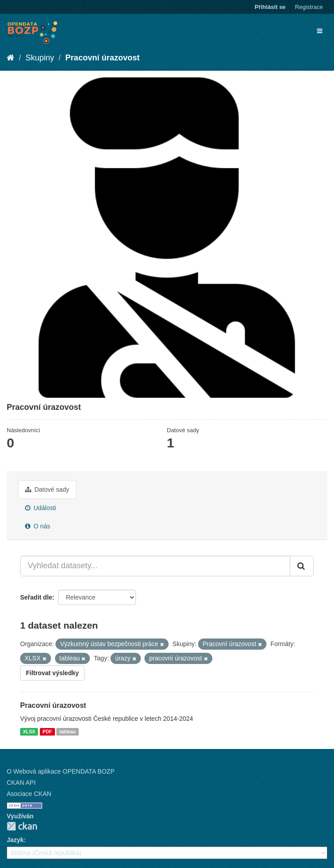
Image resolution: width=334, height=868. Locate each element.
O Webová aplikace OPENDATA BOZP (61, 771)
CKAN (22, 826)
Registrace (309, 7)
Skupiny (40, 58)
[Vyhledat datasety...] (155, 566)
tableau (68, 732)
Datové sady (47, 489)
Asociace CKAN (29, 794)
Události (40, 508)
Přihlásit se (270, 7)
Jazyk (15, 840)
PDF (47, 732)
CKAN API (21, 783)
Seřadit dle (36, 597)
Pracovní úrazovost (102, 58)
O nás (38, 526)
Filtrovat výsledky (52, 673)
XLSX (29, 732)
